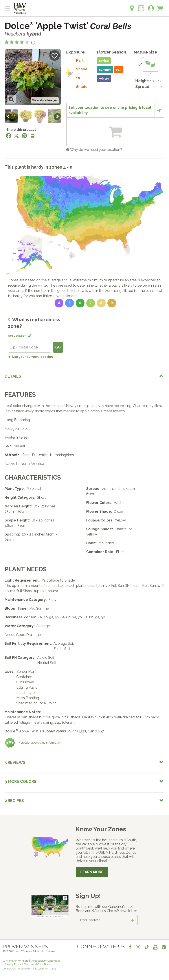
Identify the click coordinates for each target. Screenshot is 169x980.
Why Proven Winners (16, 961)
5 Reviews (15, 762)
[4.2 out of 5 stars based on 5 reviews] (20, 43)
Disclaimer (41, 969)
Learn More (92, 872)
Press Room (25, 969)
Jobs (54, 969)
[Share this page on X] (17, 136)
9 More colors (20, 781)
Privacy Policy (13, 964)
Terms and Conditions (37, 964)
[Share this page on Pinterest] (24, 136)
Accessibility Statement (46, 961)
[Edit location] (29, 335)
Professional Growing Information (33, 743)
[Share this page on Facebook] (9, 136)
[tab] (84, 376)
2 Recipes (14, 801)
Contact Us (9, 969)
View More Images (45, 100)
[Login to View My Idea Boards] (141, 6)
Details (13, 376)
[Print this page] (32, 136)
